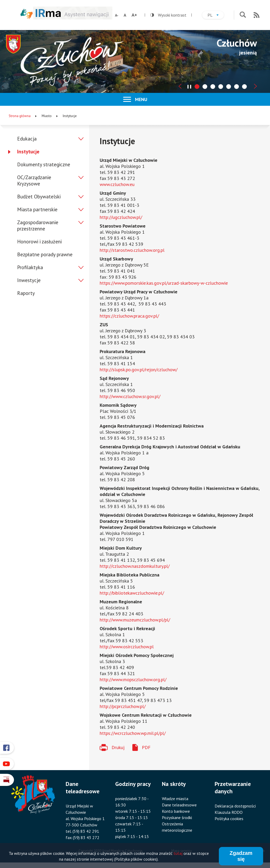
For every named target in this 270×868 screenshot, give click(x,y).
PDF (146, 747)
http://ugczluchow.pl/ (121, 217)
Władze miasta (175, 799)
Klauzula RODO (229, 812)
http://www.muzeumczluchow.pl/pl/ (135, 620)
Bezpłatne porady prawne (45, 254)
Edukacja (27, 139)
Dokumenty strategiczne (44, 164)
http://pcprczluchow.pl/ (123, 706)
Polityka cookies (229, 819)
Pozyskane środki (177, 817)
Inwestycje (29, 280)
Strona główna (20, 116)
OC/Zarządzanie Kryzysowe (34, 180)
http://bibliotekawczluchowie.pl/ (132, 593)
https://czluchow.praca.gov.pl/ (129, 316)
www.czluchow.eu (117, 184)
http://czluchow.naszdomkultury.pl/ (135, 566)
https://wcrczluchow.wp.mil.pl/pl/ (133, 733)
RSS (257, 15)
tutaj (178, 854)
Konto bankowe (176, 811)
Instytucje (28, 152)
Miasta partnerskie (37, 209)
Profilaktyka (30, 267)
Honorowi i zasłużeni (39, 242)
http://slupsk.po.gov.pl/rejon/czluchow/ (139, 370)
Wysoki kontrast (168, 15)
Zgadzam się (241, 857)
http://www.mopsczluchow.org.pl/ (133, 679)
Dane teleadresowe (179, 805)
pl (216, 16)
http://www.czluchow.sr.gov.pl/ (130, 396)
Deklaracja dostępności (235, 806)
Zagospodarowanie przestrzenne (38, 225)
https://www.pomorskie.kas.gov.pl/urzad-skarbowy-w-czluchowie (164, 283)
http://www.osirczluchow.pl (127, 647)
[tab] (197, 87)
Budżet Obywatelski (39, 197)
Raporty (26, 293)
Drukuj (118, 747)
